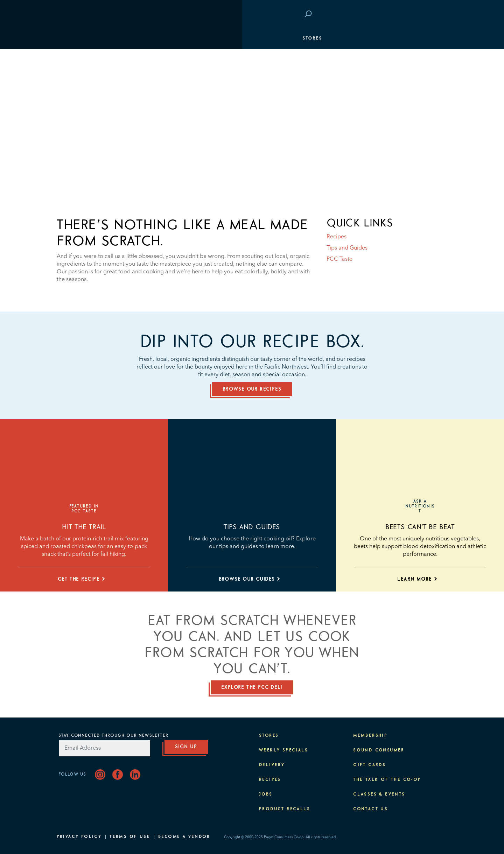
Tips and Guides (347, 248)
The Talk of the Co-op (387, 780)
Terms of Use (130, 837)
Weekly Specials (283, 750)
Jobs (266, 794)
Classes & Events (418, 101)
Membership (77, 80)
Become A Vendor (184, 837)
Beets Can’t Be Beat (420, 527)
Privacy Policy (79, 837)
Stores (70, 38)
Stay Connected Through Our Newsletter (113, 736)
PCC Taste (339, 259)
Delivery (272, 765)
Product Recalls (285, 809)
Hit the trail (84, 527)
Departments (79, 59)
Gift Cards (369, 765)
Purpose (432, 122)
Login (435, 14)
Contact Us (370, 809)
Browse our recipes (252, 389)
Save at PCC (402, 14)
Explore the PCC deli (252, 687)
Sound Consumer (379, 750)
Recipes (337, 237)
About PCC (429, 143)
